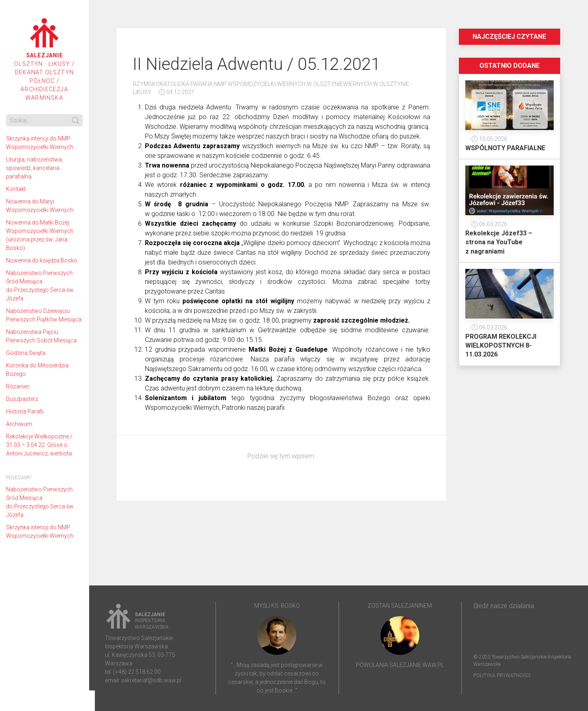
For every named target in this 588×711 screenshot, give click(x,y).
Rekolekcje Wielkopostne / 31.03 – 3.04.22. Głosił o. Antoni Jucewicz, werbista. (40, 445)
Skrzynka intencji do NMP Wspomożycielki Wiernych (40, 143)
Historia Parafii (25, 411)
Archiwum (19, 424)
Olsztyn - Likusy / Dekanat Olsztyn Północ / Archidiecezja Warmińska (44, 60)
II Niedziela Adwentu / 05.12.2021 (256, 64)
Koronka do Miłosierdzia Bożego (37, 370)
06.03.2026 (489, 224)
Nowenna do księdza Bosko (42, 260)
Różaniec (18, 386)
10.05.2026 (489, 139)
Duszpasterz (22, 399)
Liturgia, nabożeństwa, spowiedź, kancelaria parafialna (35, 168)
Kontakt (16, 189)
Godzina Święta (26, 353)
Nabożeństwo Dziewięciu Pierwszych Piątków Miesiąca (44, 315)
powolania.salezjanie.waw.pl (400, 665)
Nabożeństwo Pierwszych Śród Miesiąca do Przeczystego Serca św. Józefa (40, 286)
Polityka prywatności (502, 675)
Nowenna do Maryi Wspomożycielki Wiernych (40, 206)
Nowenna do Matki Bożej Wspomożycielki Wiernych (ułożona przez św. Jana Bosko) (40, 235)
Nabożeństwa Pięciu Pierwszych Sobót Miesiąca (41, 336)
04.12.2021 (177, 92)
